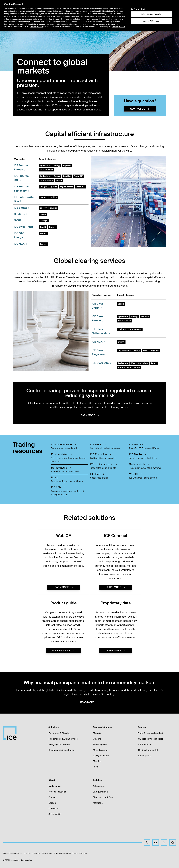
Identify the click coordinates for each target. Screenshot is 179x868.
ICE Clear (102, 363)
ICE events (54, 809)
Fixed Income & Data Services (63, 739)
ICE (22, 208)
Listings (44, 221)
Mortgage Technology (59, 744)
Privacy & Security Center (13, 853)
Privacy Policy (37, 15)
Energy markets (101, 792)
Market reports (100, 750)
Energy (57, 166)
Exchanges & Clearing (59, 733)
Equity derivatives (140, 363)
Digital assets (46, 180)
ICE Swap (25, 227)
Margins (97, 761)
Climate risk (99, 786)
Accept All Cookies (151, 9)
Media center (55, 786)
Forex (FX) (78, 176)
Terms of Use (47, 853)
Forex (146, 350)
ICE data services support (150, 739)
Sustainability (55, 814)
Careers (52, 803)
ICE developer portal (148, 750)
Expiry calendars (101, 756)
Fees (95, 767)
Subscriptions (144, 756)
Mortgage (98, 803)
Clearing (97, 739)
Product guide (100, 744)
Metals (59, 180)
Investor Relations (57, 792)
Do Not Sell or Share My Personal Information (71, 853)
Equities (67, 166)
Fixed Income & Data (103, 797)
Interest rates (46, 170)
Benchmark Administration (61, 750)
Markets (97, 733)
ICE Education (145, 744)
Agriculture (45, 166)
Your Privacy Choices (32, 853)
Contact (52, 797)
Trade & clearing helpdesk (150, 733)
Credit (43, 214)
